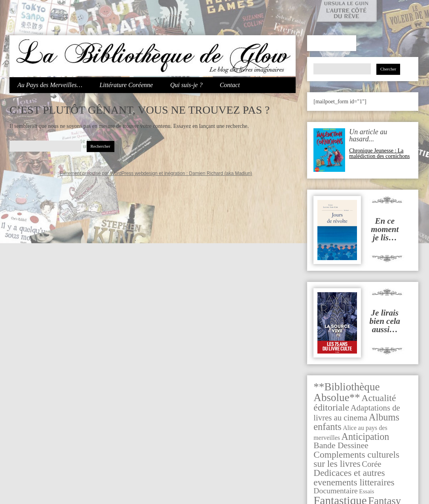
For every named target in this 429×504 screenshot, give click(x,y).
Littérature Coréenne (126, 85)
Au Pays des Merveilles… (50, 85)
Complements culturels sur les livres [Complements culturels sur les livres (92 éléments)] (356, 459)
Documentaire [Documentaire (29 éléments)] (336, 491)
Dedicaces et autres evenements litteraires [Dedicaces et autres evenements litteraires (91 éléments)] (354, 477)
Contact (230, 85)
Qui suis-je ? (186, 85)
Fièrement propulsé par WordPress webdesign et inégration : (124, 173)
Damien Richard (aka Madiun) (221, 173)
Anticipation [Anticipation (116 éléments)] (365, 436)
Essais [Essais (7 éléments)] (366, 491)
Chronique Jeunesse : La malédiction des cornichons (379, 153)
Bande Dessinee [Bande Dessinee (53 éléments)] (341, 445)
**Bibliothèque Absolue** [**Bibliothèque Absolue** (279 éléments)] (346, 392)
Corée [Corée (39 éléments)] (371, 464)
